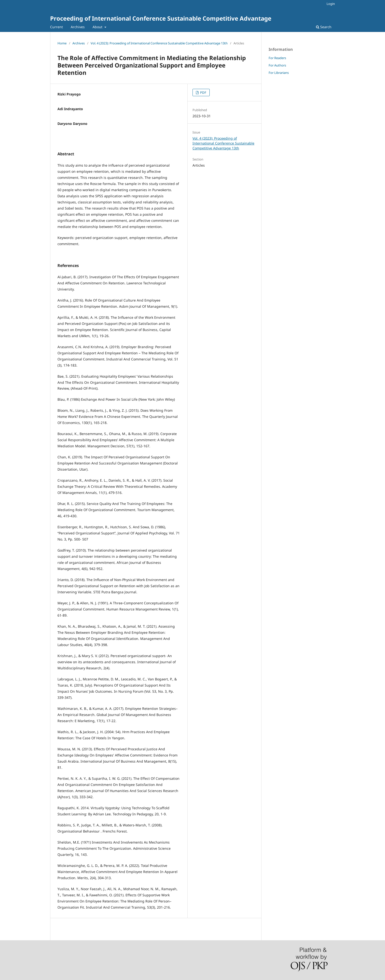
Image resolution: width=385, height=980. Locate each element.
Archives (78, 27)
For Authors (277, 65)
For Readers (277, 58)
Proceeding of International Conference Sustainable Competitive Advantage (161, 18)
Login (331, 4)
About (98, 27)
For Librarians (279, 73)
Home (62, 43)
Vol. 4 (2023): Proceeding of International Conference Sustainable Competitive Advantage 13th (159, 43)
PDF (203, 93)
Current (56, 27)
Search (324, 27)
